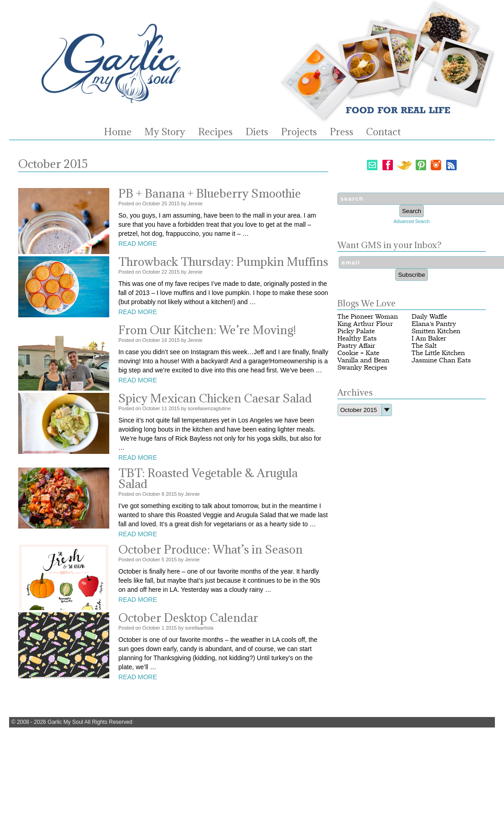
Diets (257, 132)
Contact (383, 132)
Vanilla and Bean (363, 360)
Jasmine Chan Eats (441, 360)
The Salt (424, 346)
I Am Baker (429, 338)
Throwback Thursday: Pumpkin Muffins (223, 262)
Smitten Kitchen (436, 331)
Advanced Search (412, 221)
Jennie (195, 203)
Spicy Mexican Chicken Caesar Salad (215, 398)
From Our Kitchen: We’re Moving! (207, 330)
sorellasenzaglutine (209, 408)
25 (164, 203)
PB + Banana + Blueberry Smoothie (210, 193)
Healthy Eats (357, 338)
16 (164, 340)
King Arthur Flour (365, 324)
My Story (165, 132)
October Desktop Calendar (188, 618)
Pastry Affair (356, 346)
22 (164, 272)
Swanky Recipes (362, 368)
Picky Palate (356, 331)
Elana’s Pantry (434, 324)
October (151, 203)
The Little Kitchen (438, 353)
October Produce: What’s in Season (211, 549)
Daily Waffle (429, 317)
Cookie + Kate (358, 353)
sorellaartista (199, 628)
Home (118, 132)
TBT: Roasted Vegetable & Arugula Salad (208, 478)
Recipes (215, 132)
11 (164, 408)
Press (341, 132)
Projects (299, 132)
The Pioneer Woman (368, 317)
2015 (174, 203)
